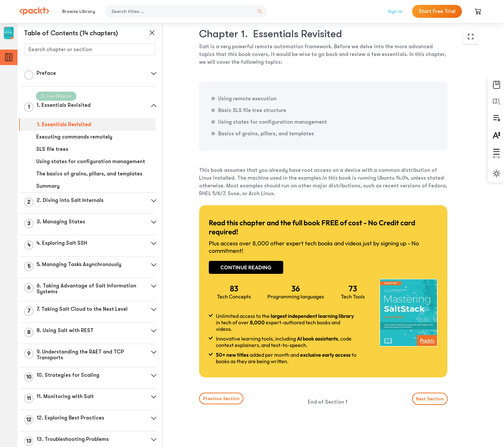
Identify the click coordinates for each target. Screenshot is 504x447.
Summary (48, 186)
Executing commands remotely (74, 137)
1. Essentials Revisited (64, 125)
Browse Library (79, 11)
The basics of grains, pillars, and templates (89, 174)
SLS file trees (52, 149)
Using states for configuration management (91, 162)
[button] (154, 73)
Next (430, 399)
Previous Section (221, 398)
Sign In (395, 11)
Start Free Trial (437, 11)
